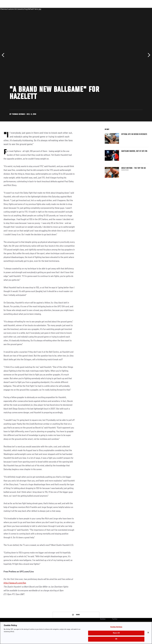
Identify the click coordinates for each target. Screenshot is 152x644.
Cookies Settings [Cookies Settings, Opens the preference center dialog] (116, 627)
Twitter (115, 619)
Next (148, 55)
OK (116, 639)
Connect (106, 9)
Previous (4, 55)
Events (6, 9)
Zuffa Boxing (127, 9)
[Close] (148, 633)
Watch (116, 9)
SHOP (138, 9)
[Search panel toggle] (144, 9)
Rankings (17, 9)
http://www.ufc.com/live (15, 583)
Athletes (27, 9)
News (36, 9)
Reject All (116, 633)
